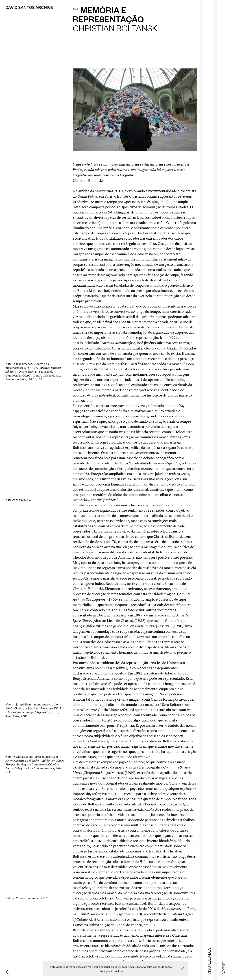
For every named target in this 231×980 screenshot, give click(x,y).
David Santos (29, 7)
